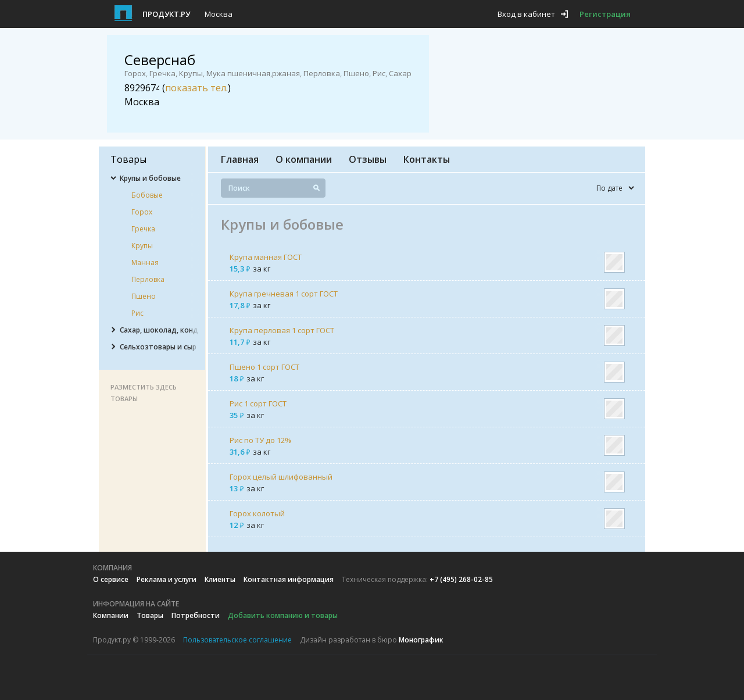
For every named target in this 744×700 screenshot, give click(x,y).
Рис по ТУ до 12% (260, 440)
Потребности (196, 615)
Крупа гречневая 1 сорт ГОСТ (284, 294)
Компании (111, 615)
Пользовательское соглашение (237, 640)
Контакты (427, 159)
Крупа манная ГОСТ (266, 257)
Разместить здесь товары (144, 393)
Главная (240, 159)
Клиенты (220, 579)
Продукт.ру (166, 14)
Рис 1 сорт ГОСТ (258, 403)
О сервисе (111, 579)
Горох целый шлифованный (281, 477)
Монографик (421, 640)
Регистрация (605, 14)
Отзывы (368, 159)
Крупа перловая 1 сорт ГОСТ (282, 330)
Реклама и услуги (167, 579)
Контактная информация (289, 579)
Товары (150, 615)
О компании (304, 159)
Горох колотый (257, 513)
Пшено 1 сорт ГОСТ (264, 367)
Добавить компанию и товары (283, 615)
